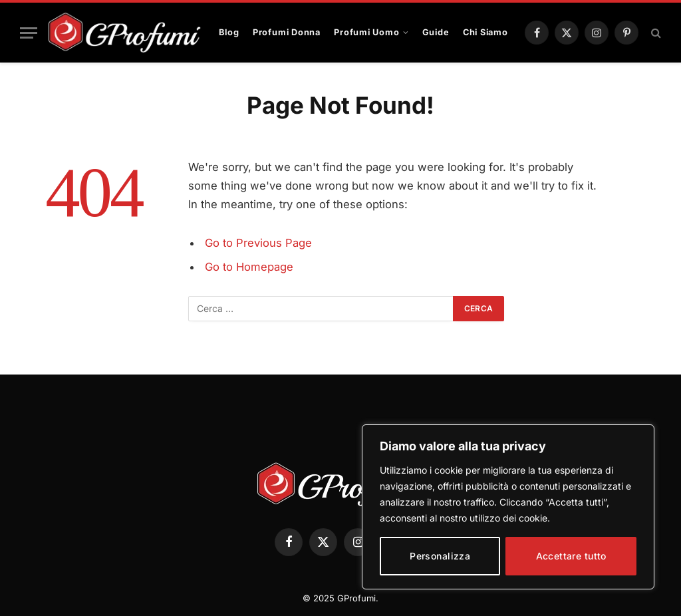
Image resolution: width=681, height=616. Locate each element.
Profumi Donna (287, 32)
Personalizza (440, 556)
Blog (229, 32)
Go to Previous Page (258, 243)
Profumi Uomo (366, 32)
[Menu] (29, 33)
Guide (436, 32)
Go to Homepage (249, 267)
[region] (508, 507)
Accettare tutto (571, 556)
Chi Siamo (485, 32)
